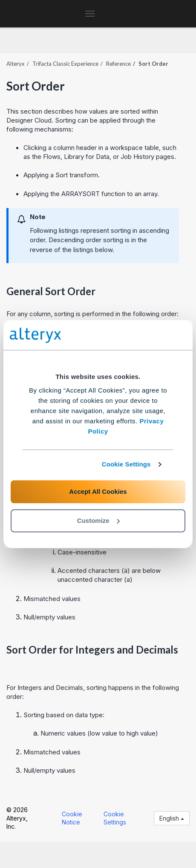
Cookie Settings (126, 464)
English (172, 818)
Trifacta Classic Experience (65, 64)
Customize (98, 521)
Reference (118, 64)
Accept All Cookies (98, 491)
